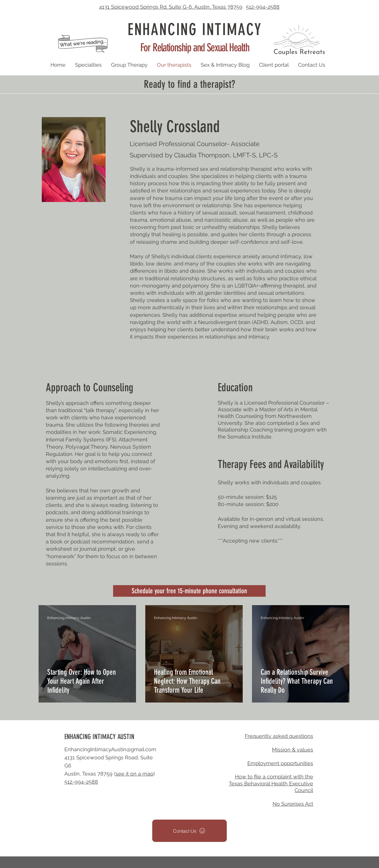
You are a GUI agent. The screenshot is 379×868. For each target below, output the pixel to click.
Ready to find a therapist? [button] (189, 84)
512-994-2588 (263, 7)
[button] (299, 40)
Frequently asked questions (279, 736)
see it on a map (134, 774)
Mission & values (293, 750)
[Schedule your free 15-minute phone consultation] (189, 591)
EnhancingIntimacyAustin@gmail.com (110, 749)
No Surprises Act (293, 804)
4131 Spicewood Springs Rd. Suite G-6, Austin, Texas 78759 (171, 7)
